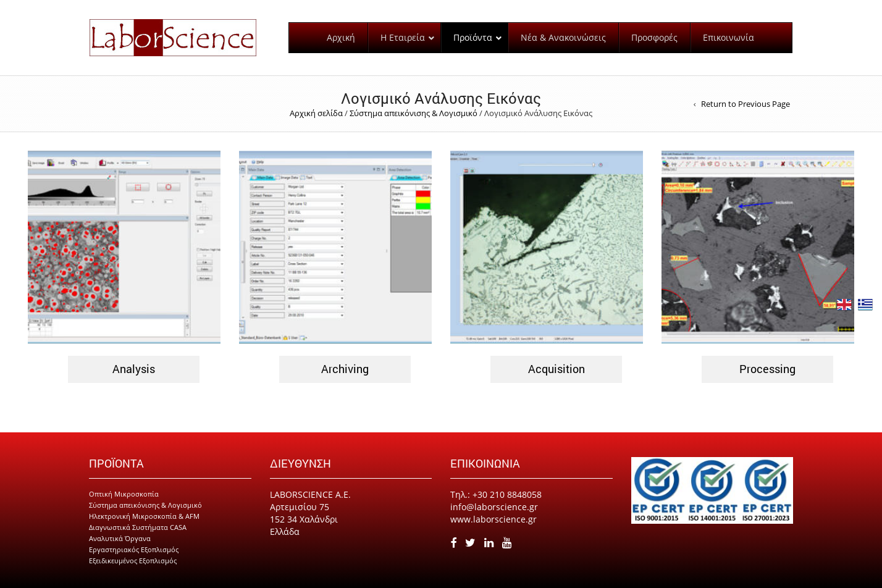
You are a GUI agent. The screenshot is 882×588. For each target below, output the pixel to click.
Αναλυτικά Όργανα (120, 538)
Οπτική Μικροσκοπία (124, 494)
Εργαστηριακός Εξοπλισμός (134, 549)
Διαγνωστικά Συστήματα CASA (138, 527)
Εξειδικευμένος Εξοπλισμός (133, 561)
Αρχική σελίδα (316, 113)
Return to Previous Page (745, 104)
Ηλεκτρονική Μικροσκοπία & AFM (144, 516)
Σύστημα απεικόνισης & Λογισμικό (414, 113)
